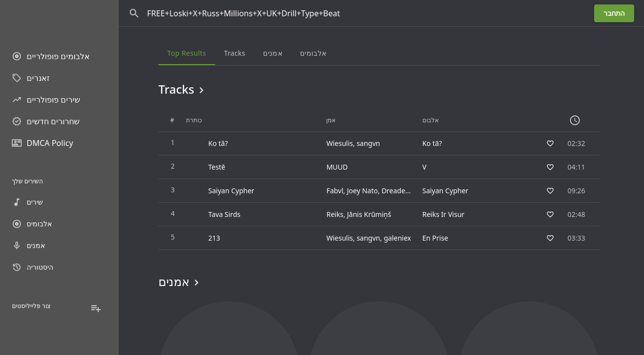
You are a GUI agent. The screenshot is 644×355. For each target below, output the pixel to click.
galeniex (397, 238)
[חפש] (134, 13)
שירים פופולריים (46, 100)
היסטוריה (33, 267)
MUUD (337, 167)
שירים (27, 202)
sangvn (368, 143)
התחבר (614, 13)
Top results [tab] (187, 53)
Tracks (183, 89)
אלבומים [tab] (313, 53)
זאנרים (31, 78)
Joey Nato (362, 191)
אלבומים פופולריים (51, 56)
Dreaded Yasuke (408, 191)
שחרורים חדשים (46, 121)
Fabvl (335, 191)
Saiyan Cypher (445, 191)
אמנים (28, 246)
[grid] (379, 179)
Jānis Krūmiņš (369, 214)
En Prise (435, 238)
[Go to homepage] (59, 20)
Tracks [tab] (234, 53)
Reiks (335, 214)
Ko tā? (432, 143)
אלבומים (32, 224)
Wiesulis (340, 143)
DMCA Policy (42, 143)
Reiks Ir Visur (443, 214)
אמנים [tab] (273, 53)
